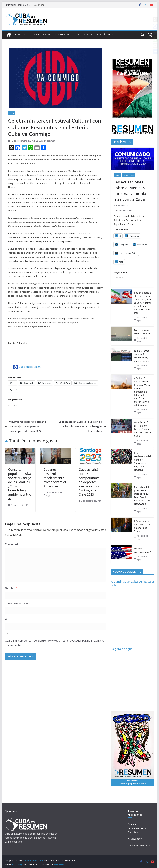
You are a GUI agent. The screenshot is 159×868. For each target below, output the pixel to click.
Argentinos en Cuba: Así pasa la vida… (132, 583)
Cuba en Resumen (47, 141)
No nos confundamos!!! (142, 550)
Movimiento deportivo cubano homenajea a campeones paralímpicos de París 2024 (25, 426)
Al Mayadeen (135, 839)
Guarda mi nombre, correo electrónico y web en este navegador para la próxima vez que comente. (55, 643)
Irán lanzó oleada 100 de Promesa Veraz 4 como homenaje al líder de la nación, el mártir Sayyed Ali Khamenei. (142, 392)
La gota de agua (122, 649)
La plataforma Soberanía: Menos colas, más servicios (142, 356)
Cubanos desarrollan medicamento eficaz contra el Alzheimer (55, 478)
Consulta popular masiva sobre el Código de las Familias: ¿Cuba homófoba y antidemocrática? (20, 484)
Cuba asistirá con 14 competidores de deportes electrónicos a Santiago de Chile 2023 (89, 482)
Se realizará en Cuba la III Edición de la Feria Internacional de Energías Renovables (82, 426)
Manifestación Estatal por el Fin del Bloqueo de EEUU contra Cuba (142, 429)
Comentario (13, 544)
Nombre (11, 588)
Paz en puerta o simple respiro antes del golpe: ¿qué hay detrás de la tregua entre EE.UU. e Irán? (143, 303)
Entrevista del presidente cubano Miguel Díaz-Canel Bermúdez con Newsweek (142, 495)
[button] (23, 35)
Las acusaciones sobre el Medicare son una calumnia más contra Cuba (130, 191)
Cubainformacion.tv (139, 845)
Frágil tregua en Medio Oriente (143, 332)
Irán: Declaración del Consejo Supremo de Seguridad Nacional (142, 461)
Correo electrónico (17, 603)
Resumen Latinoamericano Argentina (137, 828)
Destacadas (129, 175)
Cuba (18, 35)
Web (8, 619)
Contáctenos (105, 35)
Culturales (62, 35)
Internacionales (40, 35)
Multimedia (82, 35)
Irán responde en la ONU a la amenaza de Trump (142, 526)
